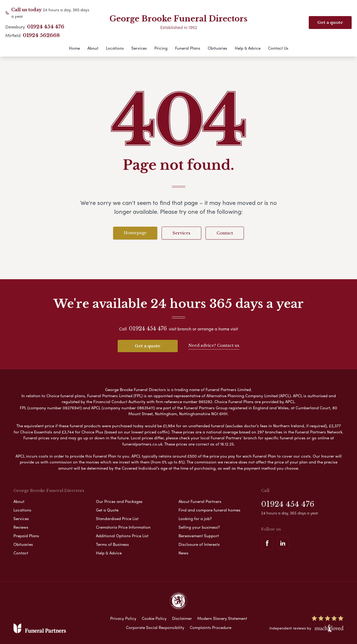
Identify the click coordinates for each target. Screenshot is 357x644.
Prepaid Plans (26, 536)
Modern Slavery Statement (222, 618)
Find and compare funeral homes (209, 510)
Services (139, 48)
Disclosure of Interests (199, 544)
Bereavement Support (199, 536)
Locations (115, 48)
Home (74, 48)
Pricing (161, 48)
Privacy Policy (123, 618)
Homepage (135, 233)
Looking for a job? (195, 518)
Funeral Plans (188, 48)
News (183, 553)
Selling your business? (199, 527)
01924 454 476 (46, 27)
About (93, 48)
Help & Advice (248, 48)
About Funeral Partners (200, 501)
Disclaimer (182, 618)
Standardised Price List (117, 518)
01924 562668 (41, 35)
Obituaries (217, 48)
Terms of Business (112, 544)
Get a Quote (107, 510)
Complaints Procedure (211, 627)
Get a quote (148, 346)
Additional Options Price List (122, 536)
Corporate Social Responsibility (155, 627)
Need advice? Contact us (214, 345)
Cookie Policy (154, 618)
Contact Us (278, 48)
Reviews (21, 527)
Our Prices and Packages (119, 501)
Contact (225, 233)
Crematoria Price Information (123, 527)
